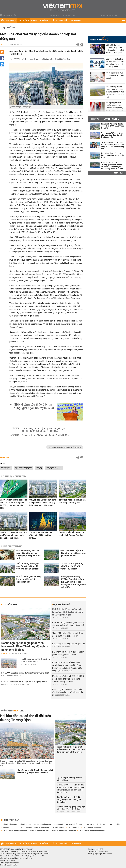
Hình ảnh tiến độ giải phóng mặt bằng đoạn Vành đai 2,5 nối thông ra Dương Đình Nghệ (68, 612)
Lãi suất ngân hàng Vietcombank (92, 830)
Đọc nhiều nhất (62, 605)
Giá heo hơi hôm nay (74, 824)
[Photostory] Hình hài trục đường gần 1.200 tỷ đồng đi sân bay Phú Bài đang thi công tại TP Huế (115, 92)
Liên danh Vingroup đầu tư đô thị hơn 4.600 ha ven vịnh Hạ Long (113, 126)
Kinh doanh (76, 20)
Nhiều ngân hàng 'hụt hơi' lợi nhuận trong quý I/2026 (115, 75)
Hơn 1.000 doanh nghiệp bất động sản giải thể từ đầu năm (45, 59)
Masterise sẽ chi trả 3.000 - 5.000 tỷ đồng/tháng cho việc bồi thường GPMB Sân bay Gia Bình (68, 679)
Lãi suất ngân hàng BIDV (40, 830)
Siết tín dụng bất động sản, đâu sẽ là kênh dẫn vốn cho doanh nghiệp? (28, 566)
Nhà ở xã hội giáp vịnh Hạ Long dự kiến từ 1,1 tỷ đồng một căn (29, 579)
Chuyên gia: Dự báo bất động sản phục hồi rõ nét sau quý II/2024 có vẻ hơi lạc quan (43, 503)
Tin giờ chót (10, 605)
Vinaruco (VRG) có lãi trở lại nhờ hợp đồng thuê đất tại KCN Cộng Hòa (113, 135)
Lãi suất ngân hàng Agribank (94, 827)
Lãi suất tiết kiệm (59, 827)
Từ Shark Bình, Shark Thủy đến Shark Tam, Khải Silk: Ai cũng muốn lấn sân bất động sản (113, 146)
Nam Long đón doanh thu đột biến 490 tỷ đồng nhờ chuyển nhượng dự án (68, 692)
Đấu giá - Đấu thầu (60, 20)
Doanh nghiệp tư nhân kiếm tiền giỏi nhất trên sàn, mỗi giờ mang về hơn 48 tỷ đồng (115, 63)
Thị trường (24, 20)
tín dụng (39, 468)
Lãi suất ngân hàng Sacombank (15, 830)
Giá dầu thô (58, 824)
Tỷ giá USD (100, 824)
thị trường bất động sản (23, 468)
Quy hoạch (11, 20)
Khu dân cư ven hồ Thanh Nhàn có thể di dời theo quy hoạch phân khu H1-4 (35, 771)
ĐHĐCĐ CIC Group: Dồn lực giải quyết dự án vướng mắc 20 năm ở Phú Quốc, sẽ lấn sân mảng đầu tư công (70, 789)
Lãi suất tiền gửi (74, 827)
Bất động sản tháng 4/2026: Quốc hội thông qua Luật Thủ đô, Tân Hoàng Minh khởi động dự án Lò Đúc (73, 582)
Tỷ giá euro (89, 824)
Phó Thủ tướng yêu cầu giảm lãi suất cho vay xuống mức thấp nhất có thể (28, 554)
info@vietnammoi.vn (12, 863)
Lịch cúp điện (26, 827)
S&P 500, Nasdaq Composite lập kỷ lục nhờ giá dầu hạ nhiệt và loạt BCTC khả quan (115, 49)
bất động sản (6, 468)
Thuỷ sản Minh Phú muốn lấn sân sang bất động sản (72, 501)
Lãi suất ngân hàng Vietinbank (64, 830)
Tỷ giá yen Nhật (114, 824)
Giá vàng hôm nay (10, 824)
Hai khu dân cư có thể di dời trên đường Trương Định (35, 660)
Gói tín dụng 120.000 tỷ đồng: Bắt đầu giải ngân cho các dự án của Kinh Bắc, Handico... (44, 430)
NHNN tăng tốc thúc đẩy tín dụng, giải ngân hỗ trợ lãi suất (34, 406)
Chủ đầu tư (44, 20)
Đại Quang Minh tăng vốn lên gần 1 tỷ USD (69, 779)
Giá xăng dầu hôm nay (42, 824)
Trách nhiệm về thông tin (9, 865)
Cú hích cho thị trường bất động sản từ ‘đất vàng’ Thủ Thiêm (72, 566)
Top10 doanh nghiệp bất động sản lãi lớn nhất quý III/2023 (41, 535)
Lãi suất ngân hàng (42, 827)
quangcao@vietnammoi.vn (102, 854)
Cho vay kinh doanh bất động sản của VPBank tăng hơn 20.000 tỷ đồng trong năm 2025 (14, 504)
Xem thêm (119, 173)
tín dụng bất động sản (54, 468)
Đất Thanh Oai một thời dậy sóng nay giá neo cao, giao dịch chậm (73, 553)
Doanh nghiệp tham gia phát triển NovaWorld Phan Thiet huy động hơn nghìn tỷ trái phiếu (25, 646)
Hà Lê (2, 45)
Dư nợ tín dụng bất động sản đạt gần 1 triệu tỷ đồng (46, 435)
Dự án (34, 20)
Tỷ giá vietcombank (11, 827)
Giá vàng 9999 (25, 824)
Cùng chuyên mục (12, 546)
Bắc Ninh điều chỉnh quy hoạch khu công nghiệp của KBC (113, 155)
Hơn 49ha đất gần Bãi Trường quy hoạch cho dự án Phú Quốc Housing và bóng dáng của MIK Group (112, 166)
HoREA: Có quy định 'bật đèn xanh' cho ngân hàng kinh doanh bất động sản (13, 535)
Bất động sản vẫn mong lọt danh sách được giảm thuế (71, 534)
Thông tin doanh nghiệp (106, 119)
